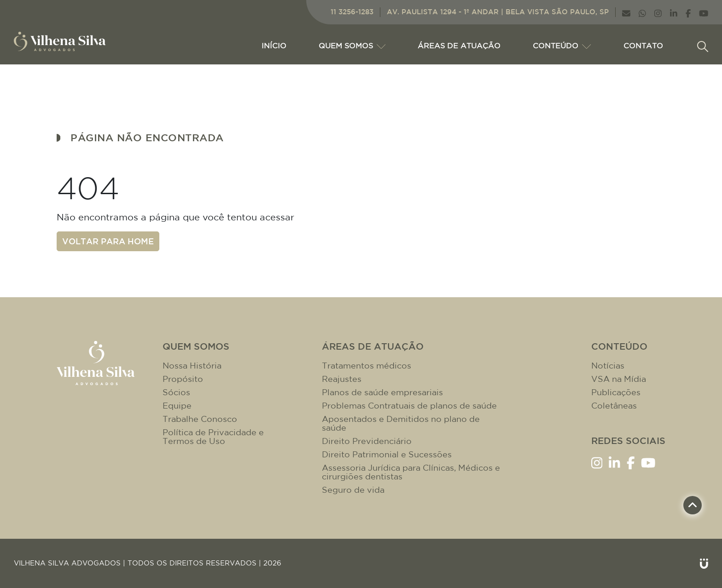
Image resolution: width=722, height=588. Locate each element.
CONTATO (643, 46)
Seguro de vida (353, 490)
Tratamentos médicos (367, 366)
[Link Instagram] (658, 12)
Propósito (183, 379)
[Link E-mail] (626, 12)
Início (274, 46)
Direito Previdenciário (367, 441)
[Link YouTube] (704, 12)
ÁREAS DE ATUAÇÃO (459, 46)
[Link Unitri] (704, 563)
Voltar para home (108, 241)
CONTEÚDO (562, 46)
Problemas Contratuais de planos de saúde (409, 406)
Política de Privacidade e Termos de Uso (213, 437)
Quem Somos (352, 46)
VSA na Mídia (619, 379)
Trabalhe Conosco (200, 419)
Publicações (616, 392)
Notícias (608, 366)
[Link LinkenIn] (674, 12)
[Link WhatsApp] (642, 12)
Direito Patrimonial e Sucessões (387, 454)
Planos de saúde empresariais (382, 392)
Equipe (177, 406)
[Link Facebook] (688, 12)
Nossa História (192, 366)
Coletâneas (614, 406)
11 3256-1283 (352, 12)
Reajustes (342, 379)
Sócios (176, 392)
